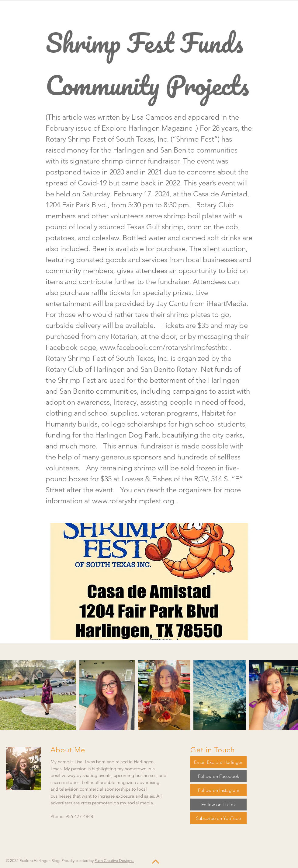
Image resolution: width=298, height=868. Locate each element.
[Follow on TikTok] (218, 805)
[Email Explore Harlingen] (218, 762)
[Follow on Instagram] (218, 790)
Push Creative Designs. (114, 861)
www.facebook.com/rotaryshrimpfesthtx (164, 347)
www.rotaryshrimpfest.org (133, 501)
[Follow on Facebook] (218, 776)
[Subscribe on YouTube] (218, 818)
